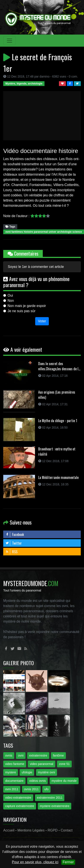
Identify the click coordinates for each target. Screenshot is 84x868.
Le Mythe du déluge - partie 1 (58, 421)
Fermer (68, 862)
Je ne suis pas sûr (21, 311)
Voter (42, 321)
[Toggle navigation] (10, 41)
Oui (10, 295)
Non (11, 301)
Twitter (14, 543)
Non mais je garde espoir (27, 306)
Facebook (15, 534)
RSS (11, 552)
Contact (67, 830)
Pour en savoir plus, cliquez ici (35, 862)
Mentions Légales (31, 830)
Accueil (9, 830)
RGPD (52, 830)
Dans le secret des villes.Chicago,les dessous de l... (59, 366)
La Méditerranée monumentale (58, 477)
